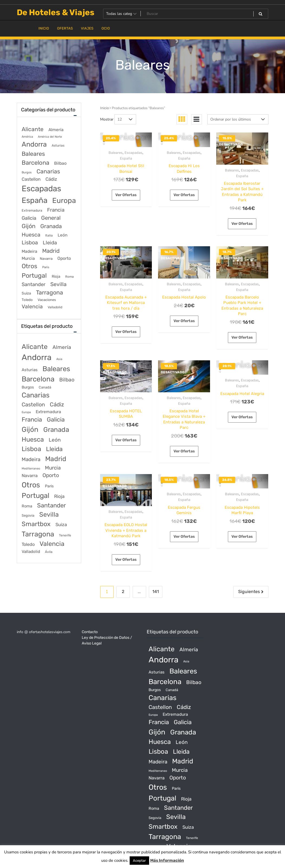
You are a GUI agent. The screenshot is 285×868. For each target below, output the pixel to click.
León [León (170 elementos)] (63, 235)
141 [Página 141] (156, 592)
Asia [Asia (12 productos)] (59, 359)
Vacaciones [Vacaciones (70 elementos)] (47, 300)
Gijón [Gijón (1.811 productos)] (30, 429)
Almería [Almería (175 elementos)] (56, 130)
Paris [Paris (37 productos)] (49, 486)
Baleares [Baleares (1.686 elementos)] (33, 154)
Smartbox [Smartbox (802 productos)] (36, 524)
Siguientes (249, 592)
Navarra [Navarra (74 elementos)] (46, 259)
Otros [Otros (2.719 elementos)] (30, 266)
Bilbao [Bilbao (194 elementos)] (60, 163)
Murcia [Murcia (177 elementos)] (28, 258)
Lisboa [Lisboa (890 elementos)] (30, 242)
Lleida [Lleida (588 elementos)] (50, 243)
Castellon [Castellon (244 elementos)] (31, 179)
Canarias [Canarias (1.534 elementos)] (48, 171)
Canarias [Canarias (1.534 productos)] (36, 395)
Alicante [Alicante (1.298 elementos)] (33, 129)
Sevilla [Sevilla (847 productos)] (49, 514)
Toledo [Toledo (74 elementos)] (27, 300)
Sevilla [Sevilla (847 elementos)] (58, 284)
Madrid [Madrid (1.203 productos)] (56, 459)
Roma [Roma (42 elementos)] (69, 277)
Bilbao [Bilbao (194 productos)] (67, 380)
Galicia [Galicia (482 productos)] (56, 420)
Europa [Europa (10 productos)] (26, 412)
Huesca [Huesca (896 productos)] (33, 439)
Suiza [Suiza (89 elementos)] (26, 293)
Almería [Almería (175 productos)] (62, 347)
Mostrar (107, 119)
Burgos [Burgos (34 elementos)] (27, 172)
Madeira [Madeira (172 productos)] (31, 459)
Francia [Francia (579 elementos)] (56, 210)
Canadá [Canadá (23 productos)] (45, 387)
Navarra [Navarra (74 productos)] (30, 476)
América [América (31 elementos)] (27, 137)
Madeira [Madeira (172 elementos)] (30, 251)
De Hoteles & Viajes (56, 12)
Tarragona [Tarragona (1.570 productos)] (38, 534)
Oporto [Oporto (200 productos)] (51, 475)
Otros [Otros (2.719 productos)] (31, 485)
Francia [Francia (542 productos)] (32, 420)
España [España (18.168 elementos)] (35, 200)
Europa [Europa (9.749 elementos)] (64, 200)
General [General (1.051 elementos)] (51, 218)
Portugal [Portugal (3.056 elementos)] (34, 276)
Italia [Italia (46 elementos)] (49, 235)
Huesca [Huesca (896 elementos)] (31, 235)
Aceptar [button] (139, 861)
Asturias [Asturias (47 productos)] (30, 370)
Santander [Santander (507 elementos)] (34, 284)
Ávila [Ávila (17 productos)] (49, 552)
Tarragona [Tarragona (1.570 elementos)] (50, 292)
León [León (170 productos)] (55, 440)
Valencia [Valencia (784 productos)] (52, 544)
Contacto (90, 632)
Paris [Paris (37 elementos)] (46, 267)
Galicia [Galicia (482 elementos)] (29, 218)
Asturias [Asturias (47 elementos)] (58, 145)
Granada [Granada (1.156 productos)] (56, 430)
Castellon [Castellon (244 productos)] (33, 404)
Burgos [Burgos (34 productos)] (28, 387)
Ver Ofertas (126, 195)
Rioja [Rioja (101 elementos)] (56, 276)
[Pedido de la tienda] (238, 119)
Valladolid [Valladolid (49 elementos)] (55, 307)
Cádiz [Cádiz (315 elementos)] (51, 179)
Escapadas (133, 153)
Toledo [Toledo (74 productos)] (28, 544)
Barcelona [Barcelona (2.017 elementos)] (35, 163)
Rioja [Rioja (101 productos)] (59, 496)
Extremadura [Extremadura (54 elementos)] (32, 210)
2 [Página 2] (123, 592)
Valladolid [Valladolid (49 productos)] (31, 552)
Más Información (167, 860)
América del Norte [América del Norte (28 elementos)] (50, 137)
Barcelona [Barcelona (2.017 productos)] (38, 379)
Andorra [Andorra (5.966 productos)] (37, 357)
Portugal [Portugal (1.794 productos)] (35, 495)
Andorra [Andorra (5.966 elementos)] (34, 144)
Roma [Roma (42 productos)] (27, 506)
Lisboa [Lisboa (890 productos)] (31, 449)
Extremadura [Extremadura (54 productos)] (48, 412)
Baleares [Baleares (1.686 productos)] (56, 369)
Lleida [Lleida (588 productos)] (54, 449)
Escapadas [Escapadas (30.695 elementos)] (41, 189)
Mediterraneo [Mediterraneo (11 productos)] (31, 469)
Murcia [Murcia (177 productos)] (53, 468)
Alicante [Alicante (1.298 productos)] (35, 347)
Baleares (116, 153)
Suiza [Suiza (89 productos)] (61, 524)
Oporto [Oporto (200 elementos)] (64, 258)
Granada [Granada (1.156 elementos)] (51, 226)
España (126, 158)
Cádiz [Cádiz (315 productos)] (57, 404)
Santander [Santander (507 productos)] (51, 505)
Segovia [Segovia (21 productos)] (28, 515)
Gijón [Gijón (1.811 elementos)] (29, 226)
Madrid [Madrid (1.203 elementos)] (51, 251)
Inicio (104, 108)
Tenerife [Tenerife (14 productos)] (65, 535)
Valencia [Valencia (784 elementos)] (32, 307)
